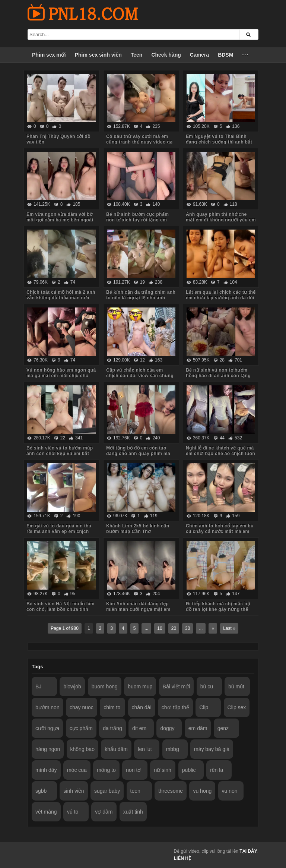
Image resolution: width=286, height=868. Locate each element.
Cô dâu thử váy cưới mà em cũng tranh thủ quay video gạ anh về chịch (139, 142)
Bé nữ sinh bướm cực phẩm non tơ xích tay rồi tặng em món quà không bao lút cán (137, 220)
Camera (199, 55)
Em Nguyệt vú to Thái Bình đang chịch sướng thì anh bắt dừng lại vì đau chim (219, 142)
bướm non (47, 707)
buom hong (105, 686)
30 (188, 628)
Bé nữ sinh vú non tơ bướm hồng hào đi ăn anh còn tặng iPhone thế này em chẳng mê (219, 376)
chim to (112, 707)
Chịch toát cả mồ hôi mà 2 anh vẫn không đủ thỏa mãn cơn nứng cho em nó (61, 298)
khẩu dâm (116, 749)
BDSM (225, 55)
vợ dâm (104, 812)
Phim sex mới (49, 55)
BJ (38, 686)
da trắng (112, 728)
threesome (171, 791)
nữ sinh (162, 770)
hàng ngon (48, 749)
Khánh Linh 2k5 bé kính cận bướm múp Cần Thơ (138, 529)
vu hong (202, 791)
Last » (229, 628)
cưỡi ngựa (47, 728)
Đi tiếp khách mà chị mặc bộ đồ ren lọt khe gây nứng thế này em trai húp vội (218, 609)
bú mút (236, 686)
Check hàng (166, 55)
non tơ (133, 770)
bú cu (207, 686)
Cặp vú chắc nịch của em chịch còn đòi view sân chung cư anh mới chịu (140, 376)
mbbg (173, 749)
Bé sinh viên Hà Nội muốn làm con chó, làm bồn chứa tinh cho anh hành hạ (61, 609)
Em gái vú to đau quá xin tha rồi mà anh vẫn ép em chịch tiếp (59, 531)
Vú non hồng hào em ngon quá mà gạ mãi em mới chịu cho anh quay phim (61, 376)
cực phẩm (81, 728)
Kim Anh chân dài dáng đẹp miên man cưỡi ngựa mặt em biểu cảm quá (138, 609)
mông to (106, 770)
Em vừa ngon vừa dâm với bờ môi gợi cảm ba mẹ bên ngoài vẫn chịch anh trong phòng (60, 220)
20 (174, 628)
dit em (139, 728)
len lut (145, 749)
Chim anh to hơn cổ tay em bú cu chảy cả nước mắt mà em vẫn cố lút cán (220, 531)
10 (160, 628)
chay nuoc (82, 707)
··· (245, 55)
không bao (82, 749)
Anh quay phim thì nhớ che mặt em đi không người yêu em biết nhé (221, 220)
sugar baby (107, 791)
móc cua (77, 770)
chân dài (142, 707)
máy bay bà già (212, 749)
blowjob (72, 686)
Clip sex (237, 707)
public (189, 770)
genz (223, 728)
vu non (230, 791)
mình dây (46, 770)
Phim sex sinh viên (98, 55)
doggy (167, 728)
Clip (204, 707)
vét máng (46, 812)
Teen (137, 55)
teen (135, 791)
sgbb (41, 791)
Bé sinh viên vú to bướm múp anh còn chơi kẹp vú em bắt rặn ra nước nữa (60, 454)
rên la (217, 770)
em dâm (198, 728)
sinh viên (74, 791)
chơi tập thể (175, 707)
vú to (73, 812)
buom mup (140, 686)
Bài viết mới (177, 686)
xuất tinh (133, 812)
